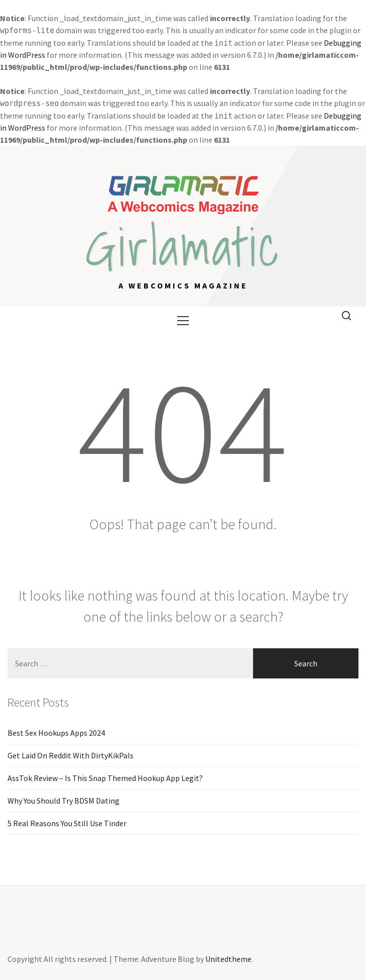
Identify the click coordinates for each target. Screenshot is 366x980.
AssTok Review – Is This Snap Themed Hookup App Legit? (105, 778)
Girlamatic (183, 247)
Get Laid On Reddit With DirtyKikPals (71, 755)
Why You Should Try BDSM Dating (64, 801)
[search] (346, 316)
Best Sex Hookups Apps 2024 (56, 733)
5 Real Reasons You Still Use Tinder (67, 823)
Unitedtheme (228, 959)
